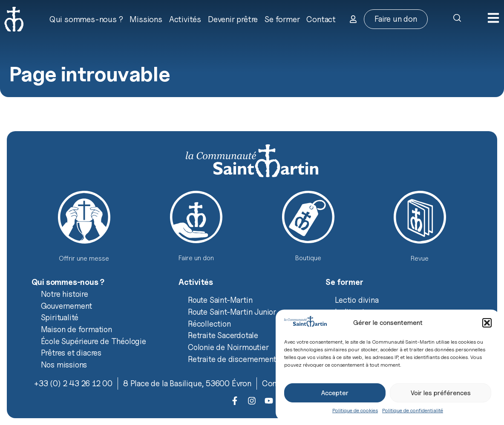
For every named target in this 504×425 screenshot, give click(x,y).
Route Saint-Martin (220, 300)
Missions (146, 19)
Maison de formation (76, 329)
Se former (282, 19)
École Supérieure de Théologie (94, 341)
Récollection (209, 324)
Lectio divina (357, 300)
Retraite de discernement (232, 359)
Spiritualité (60, 317)
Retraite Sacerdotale (223, 335)
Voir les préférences (441, 393)
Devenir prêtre (233, 19)
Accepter (335, 393)
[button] (487, 323)
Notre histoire (65, 294)
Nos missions (64, 365)
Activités (185, 19)
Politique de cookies (355, 410)
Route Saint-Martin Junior (232, 312)
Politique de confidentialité (413, 410)
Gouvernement (67, 306)
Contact (321, 19)
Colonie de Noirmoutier (228, 347)
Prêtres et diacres (71, 353)
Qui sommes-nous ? (86, 19)
